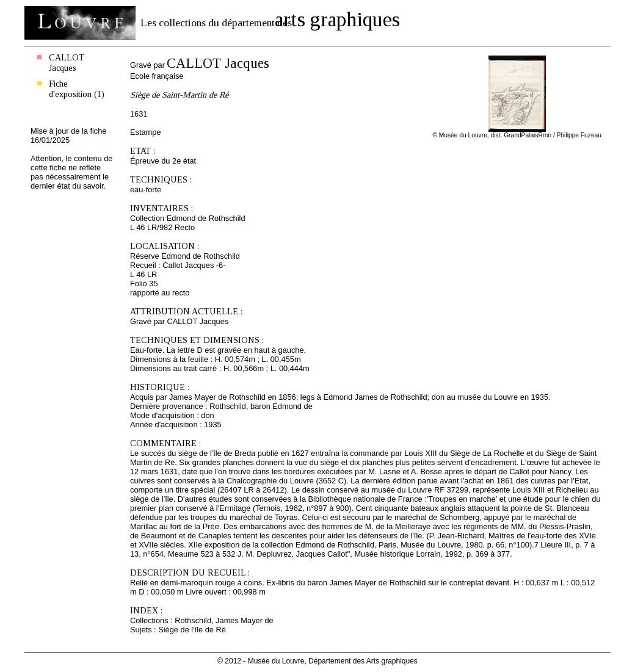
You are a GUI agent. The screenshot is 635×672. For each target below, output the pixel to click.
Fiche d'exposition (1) (77, 89)
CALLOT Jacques (67, 63)
